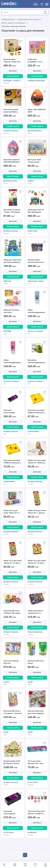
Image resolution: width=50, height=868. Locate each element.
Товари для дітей (8, 19)
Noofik (30, 682)
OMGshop (7, 281)
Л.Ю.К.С (7, 682)
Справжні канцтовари (36, 81)
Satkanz (31, 181)
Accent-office (33, 782)
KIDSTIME (7, 331)
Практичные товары (36, 281)
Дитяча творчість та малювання (13, 23)
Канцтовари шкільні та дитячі (29, 19)
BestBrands (32, 832)
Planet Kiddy (33, 231)
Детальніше (13, 71)
